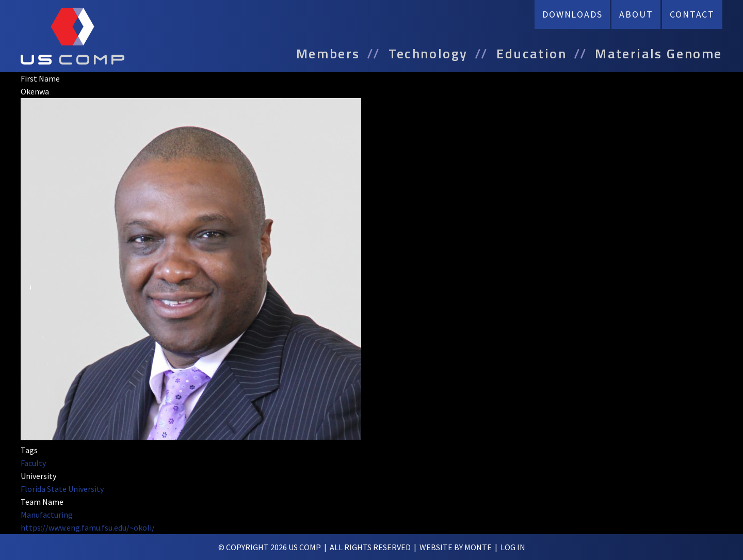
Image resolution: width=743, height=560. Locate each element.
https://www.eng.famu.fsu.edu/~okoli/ (88, 527)
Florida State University (62, 489)
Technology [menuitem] (428, 54)
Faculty (33, 463)
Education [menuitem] (531, 54)
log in (513, 547)
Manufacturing (47, 515)
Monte (478, 547)
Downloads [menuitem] (572, 14)
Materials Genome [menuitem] (659, 54)
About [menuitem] (636, 14)
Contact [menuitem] (692, 14)
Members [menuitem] (328, 54)
